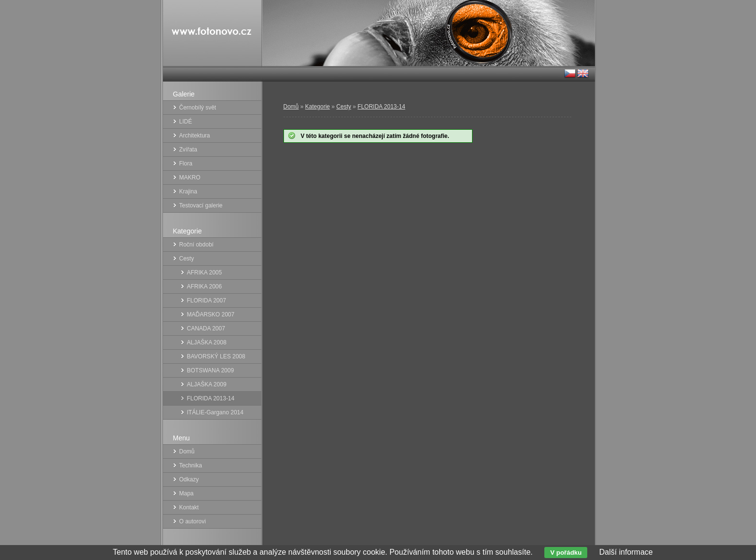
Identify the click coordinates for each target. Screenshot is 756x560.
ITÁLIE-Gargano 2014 (215, 412)
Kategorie (317, 107)
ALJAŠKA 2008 (207, 342)
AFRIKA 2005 (205, 273)
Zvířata (188, 150)
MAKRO (190, 178)
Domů (291, 107)
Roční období (196, 245)
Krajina (188, 191)
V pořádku (566, 553)
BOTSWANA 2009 (211, 370)
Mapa (187, 493)
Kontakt (189, 507)
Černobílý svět (198, 108)
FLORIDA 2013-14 (382, 107)
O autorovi (193, 521)
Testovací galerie (201, 205)
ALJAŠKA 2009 (207, 384)
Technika (191, 465)
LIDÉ (186, 122)
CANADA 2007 (206, 328)
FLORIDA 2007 (207, 300)
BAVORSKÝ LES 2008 (216, 356)
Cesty (344, 107)
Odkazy (189, 479)
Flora (186, 164)
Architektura (195, 136)
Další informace (626, 552)
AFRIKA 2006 (205, 287)
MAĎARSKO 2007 (211, 314)
